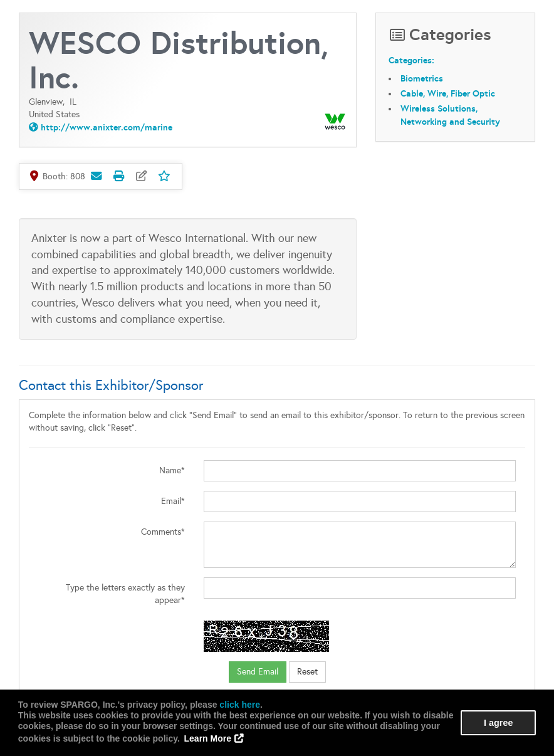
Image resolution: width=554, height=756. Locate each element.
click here (240, 705)
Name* (172, 470)
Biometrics (422, 78)
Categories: (411, 61)
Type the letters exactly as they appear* (125, 594)
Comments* (163, 532)
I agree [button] (498, 723)
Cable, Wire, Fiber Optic (448, 93)
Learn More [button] (208, 738)
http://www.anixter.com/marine (107, 127)
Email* (173, 501)
